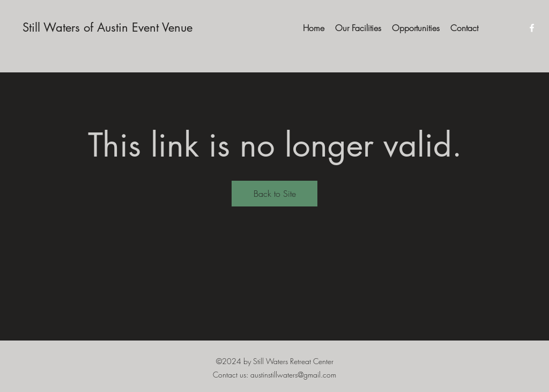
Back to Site (275, 194)
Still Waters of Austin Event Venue (107, 27)
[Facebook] (532, 28)
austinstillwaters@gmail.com (293, 375)
